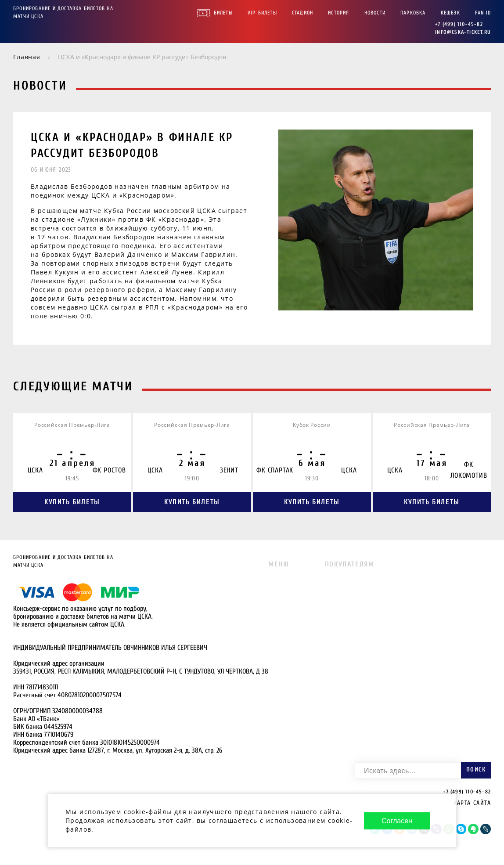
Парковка (413, 13)
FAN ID (483, 13)
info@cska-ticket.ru (463, 32)
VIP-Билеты (262, 13)
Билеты (223, 13)
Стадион (302, 13)
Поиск (476, 769)
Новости (375, 13)
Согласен (397, 821)
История (338, 13)
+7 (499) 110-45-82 (459, 24)
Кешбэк (450, 13)
